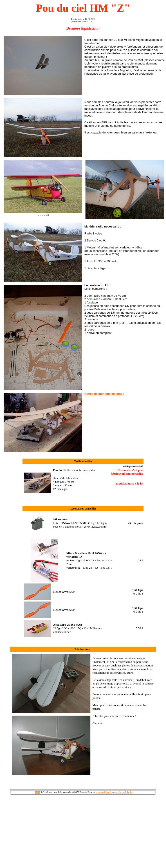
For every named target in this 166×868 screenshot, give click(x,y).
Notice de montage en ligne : (104, 394)
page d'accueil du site (123, 792)
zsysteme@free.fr (104, 792)
